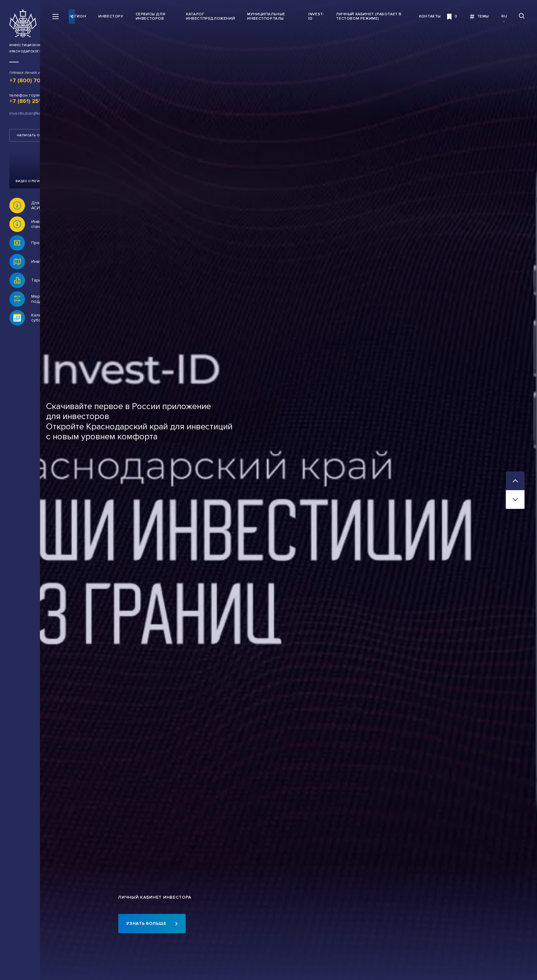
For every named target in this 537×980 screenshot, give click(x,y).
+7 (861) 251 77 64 (34, 101)
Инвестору (146, 16)
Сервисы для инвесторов (186, 16)
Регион (113, 16)
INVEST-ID (332, 16)
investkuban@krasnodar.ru (35, 113)
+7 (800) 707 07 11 (34, 80)
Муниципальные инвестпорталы (293, 16)
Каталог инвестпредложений (237, 16)
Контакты (430, 16)
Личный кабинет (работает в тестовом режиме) (377, 16)
